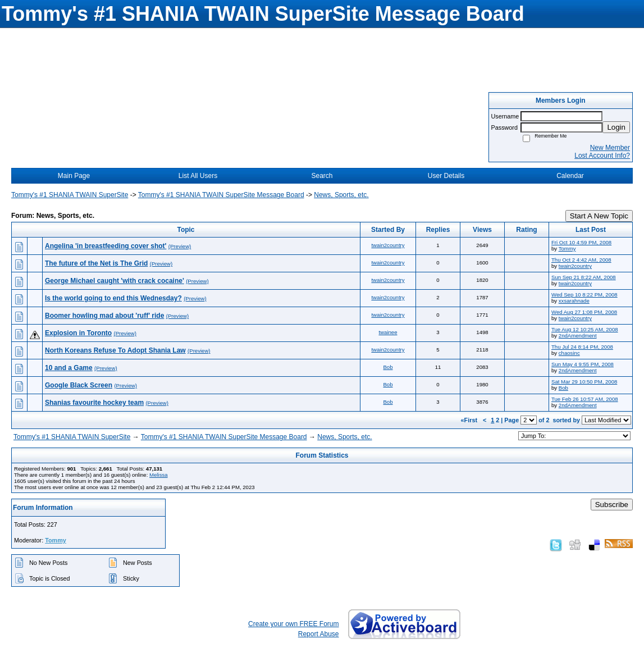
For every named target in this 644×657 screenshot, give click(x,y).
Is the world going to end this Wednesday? (113, 298)
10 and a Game (69, 368)
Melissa (159, 475)
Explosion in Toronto (78, 333)
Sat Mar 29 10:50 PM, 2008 (584, 382)
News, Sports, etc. (341, 195)
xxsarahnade (574, 301)
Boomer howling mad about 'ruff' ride (104, 316)
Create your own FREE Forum (293, 624)
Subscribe (612, 505)
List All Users (198, 176)
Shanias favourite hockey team (94, 403)
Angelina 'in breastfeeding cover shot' (106, 246)
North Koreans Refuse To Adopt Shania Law (115, 350)
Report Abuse (319, 634)
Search (322, 176)
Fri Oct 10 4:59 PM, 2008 (581, 242)
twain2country (388, 245)
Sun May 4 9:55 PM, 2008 (583, 364)
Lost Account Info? (602, 156)
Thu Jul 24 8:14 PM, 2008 (582, 347)
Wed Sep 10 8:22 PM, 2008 (584, 295)
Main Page (74, 176)
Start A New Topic (599, 216)
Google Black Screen (79, 385)
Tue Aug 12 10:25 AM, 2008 (585, 329)
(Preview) (180, 246)
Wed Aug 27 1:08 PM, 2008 (584, 312)
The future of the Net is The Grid (96, 263)
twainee (388, 332)
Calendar (570, 176)
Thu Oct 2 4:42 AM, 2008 (581, 260)
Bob (388, 367)
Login (616, 127)
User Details (446, 176)
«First (470, 420)
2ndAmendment (578, 336)
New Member (610, 148)
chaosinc (569, 353)
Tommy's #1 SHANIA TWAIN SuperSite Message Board (221, 195)
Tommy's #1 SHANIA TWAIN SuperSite (70, 195)
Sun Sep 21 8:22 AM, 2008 (584, 277)
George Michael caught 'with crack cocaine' (115, 281)
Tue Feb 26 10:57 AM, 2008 (585, 399)
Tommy (567, 248)
